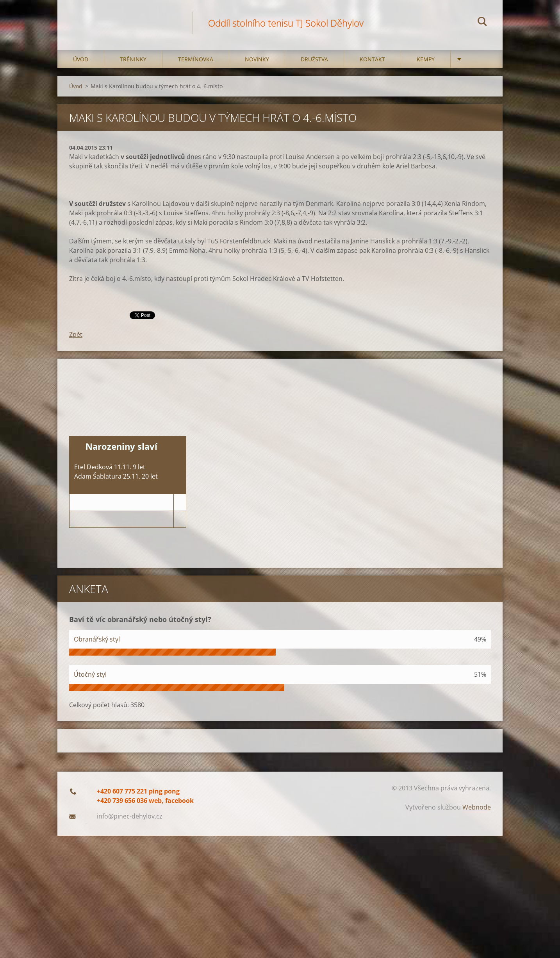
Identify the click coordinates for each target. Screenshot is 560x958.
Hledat (482, 23)
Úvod (81, 59)
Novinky (257, 59)
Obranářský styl (97, 639)
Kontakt (372, 59)
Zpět (76, 334)
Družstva (314, 59)
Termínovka (196, 59)
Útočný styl (90, 674)
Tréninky (133, 59)
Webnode (477, 807)
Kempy (426, 59)
